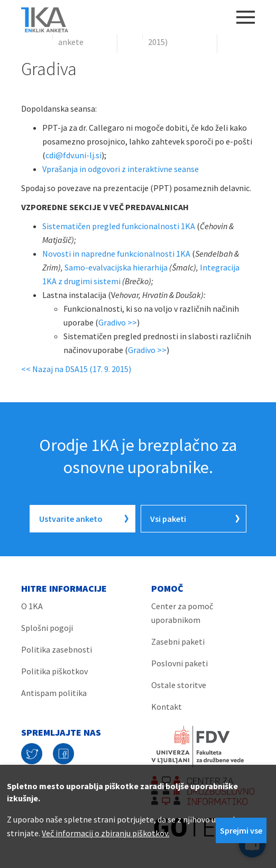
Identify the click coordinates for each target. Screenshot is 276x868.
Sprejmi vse (241, 830)
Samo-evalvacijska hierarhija (116, 267)
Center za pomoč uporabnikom (182, 613)
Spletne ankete (72, 35)
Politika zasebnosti (57, 649)
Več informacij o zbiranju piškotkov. (105, 833)
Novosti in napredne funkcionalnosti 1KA (116, 254)
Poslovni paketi (180, 663)
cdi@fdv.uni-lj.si (73, 155)
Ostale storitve (179, 685)
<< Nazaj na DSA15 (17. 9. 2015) (76, 369)
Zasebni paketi (178, 641)
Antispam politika (54, 693)
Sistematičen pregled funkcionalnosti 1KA (119, 226)
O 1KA (32, 606)
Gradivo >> (118, 322)
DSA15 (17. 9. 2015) (171, 35)
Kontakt (167, 707)
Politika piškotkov (54, 671)
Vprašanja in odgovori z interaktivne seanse (121, 169)
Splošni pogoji (47, 628)
